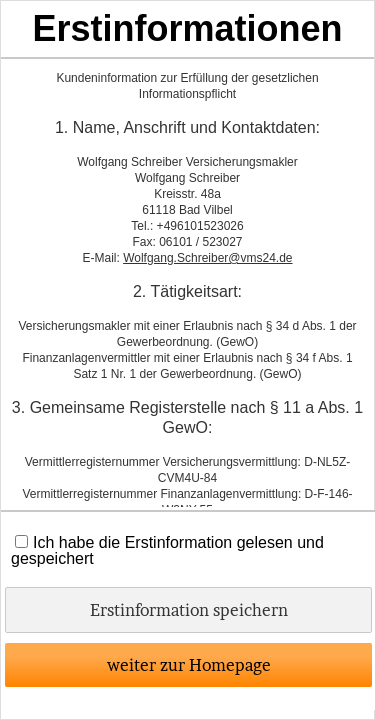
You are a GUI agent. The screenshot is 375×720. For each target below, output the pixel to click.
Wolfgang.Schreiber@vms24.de (207, 258)
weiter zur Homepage (189, 665)
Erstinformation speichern (189, 610)
